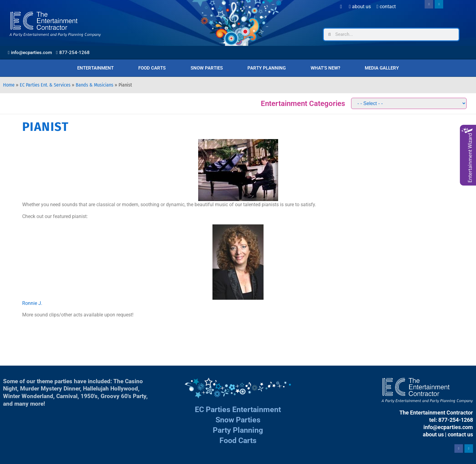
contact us (460, 434)
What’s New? (325, 68)
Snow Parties (207, 68)
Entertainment (95, 68)
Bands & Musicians (95, 85)
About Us (360, 7)
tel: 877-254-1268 (451, 420)
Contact (386, 7)
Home (9, 85)
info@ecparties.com (448, 427)
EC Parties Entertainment (238, 409)
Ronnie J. (32, 303)
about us (433, 434)
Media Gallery (382, 68)
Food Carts (152, 68)
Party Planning (267, 68)
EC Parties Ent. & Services (45, 85)
